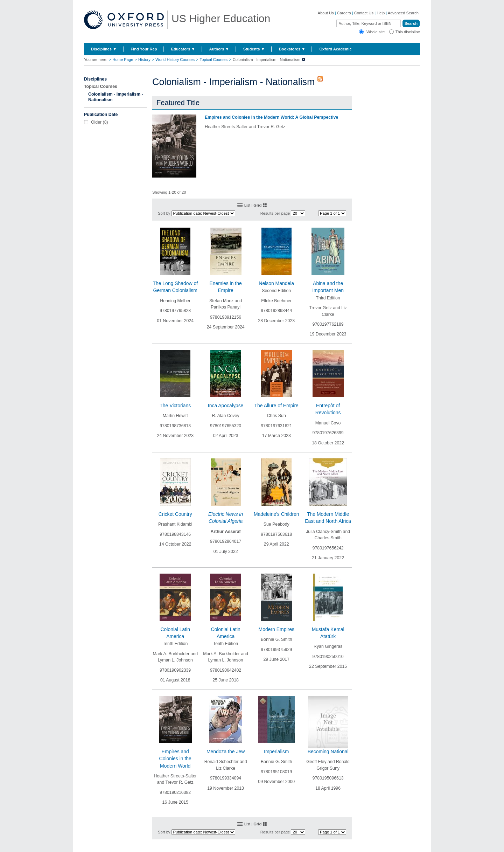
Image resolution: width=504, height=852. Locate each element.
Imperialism (276, 751)
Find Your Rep (144, 49)
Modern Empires (276, 629)
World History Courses (175, 60)
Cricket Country (175, 514)
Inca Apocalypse (226, 406)
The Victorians (175, 406)
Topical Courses (214, 60)
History (144, 60)
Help (381, 13)
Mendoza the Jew (226, 751)
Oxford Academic (335, 49)
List (247, 205)
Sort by (164, 213)
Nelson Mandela (276, 283)
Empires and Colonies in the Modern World (175, 759)
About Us (326, 13)
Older (96, 122)
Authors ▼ (219, 49)
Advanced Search (403, 13)
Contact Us (364, 13)
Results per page (275, 213)
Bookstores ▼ (292, 49)
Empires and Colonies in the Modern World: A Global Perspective (271, 117)
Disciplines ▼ (104, 49)
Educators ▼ (183, 49)
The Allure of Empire (276, 406)
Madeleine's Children (276, 514)
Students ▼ (254, 49)
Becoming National (328, 751)
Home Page (123, 60)
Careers (344, 13)
